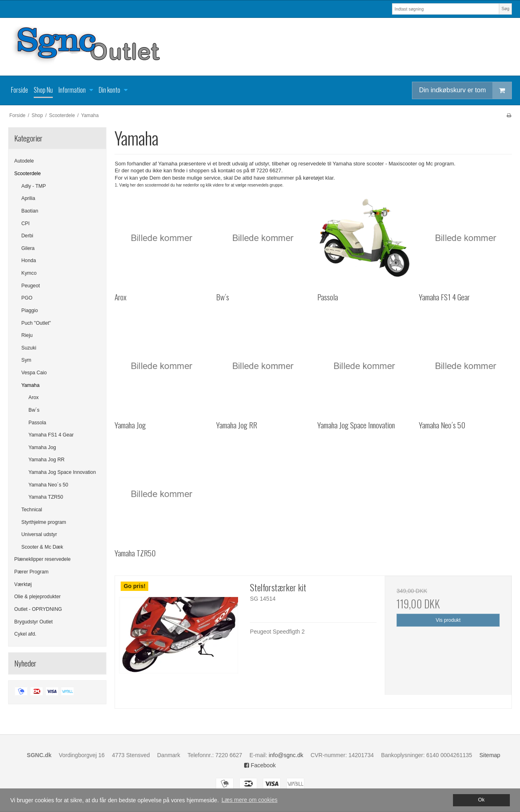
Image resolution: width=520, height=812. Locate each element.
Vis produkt (448, 620)
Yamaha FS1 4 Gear (51, 435)
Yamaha (31, 385)
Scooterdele (27, 174)
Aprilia (28, 198)
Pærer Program (31, 572)
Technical (32, 510)
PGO (27, 298)
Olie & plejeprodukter (37, 597)
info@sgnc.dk (286, 755)
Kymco (29, 273)
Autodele (24, 161)
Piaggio (30, 310)
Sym (27, 360)
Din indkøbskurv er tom (465, 90)
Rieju (27, 335)
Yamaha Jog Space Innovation (62, 472)
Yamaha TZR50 (46, 497)
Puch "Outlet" (36, 323)
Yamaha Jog (42, 447)
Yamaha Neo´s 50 (48, 485)
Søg (505, 9)
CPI (26, 224)
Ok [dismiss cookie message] (481, 800)
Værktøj (23, 584)
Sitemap (490, 755)
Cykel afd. (25, 634)
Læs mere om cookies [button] (249, 800)
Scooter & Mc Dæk (42, 547)
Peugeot (31, 286)
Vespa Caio (34, 373)
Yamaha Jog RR (47, 460)
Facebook (260, 765)
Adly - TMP (34, 186)
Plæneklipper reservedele (42, 559)
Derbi (27, 236)
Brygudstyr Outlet (34, 622)
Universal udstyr (39, 534)
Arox (34, 397)
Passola (37, 423)
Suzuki (29, 348)
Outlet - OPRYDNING (38, 609)
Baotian (30, 211)
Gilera (28, 248)
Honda (29, 261)
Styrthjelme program (44, 522)
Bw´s (34, 410)
